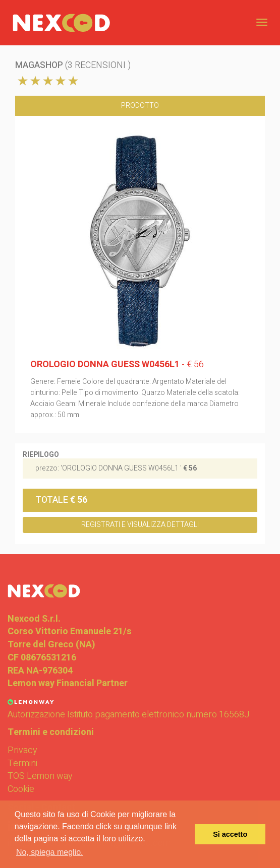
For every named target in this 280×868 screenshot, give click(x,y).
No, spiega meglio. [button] (50, 852)
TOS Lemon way (40, 776)
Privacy (22, 751)
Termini (22, 764)
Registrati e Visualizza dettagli (140, 525)
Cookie (21, 789)
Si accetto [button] (230, 834)
